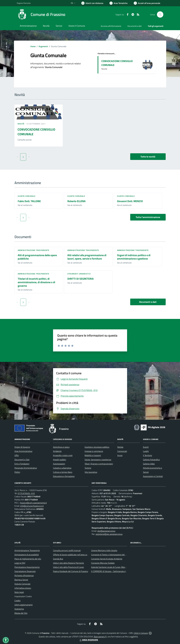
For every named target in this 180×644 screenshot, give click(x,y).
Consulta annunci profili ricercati (67, 550)
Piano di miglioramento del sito (28, 559)
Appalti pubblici (60, 460)
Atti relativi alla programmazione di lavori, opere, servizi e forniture (87, 257)
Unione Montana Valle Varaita (104, 550)
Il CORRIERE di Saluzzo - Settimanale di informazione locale (117, 571)
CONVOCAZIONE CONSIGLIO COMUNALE (117, 63)
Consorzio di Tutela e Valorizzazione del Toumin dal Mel (115, 555)
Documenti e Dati (22, 460)
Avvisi (120, 455)
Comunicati (122, 451)
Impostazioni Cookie (23, 596)
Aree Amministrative (23, 451)
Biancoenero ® (100, 637)
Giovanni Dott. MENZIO (130, 201)
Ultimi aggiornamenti (24, 605)
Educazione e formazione (64, 476)
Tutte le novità (148, 157)
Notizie (120, 447)
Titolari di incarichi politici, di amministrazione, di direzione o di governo (36, 282)
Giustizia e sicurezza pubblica (97, 447)
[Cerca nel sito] (160, 14)
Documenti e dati (148, 302)
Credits (17, 601)
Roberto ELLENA (76, 201)
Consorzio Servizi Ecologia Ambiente (107, 559)
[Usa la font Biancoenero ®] (92, 3)
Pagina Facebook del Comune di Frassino (71, 571)
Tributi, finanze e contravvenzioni (99, 464)
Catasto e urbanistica (62, 468)
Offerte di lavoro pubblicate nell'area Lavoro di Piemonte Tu (79, 555)
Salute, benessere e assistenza (98, 460)
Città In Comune (141, 633)
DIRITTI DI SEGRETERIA (80, 279)
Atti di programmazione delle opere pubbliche (37, 257)
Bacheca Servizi (21, 580)
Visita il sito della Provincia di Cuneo (68, 567)
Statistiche (19, 609)
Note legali (19, 592)
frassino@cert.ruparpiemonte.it (33, 503)
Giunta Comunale (27, 196)
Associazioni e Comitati (153, 476)
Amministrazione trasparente (34, 250)
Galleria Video (149, 464)
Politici (17, 472)
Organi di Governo (22, 447)
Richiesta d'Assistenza (24, 575)
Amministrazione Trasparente (27, 550)
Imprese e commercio (94, 451)
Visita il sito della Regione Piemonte (68, 563)
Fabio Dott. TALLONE (29, 201)
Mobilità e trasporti (93, 455)
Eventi (146, 447)
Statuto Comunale (22, 584)
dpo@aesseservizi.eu (106, 531)
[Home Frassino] (41, 14)
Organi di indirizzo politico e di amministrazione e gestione (134, 257)
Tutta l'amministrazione (148, 217)
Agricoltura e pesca (61, 447)
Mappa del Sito (21, 613)
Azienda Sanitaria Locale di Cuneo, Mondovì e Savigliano (115, 567)
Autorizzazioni (59, 464)
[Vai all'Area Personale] (147, 3)
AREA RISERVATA (89, 640)
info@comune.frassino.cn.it (32, 506)
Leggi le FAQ (20, 563)
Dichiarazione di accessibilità (27, 555)
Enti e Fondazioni (22, 464)
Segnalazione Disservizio (25, 571)
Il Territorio (147, 455)
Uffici (17, 455)
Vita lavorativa (91, 472)
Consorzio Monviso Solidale (103, 563)
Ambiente (57, 451)
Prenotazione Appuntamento (27, 567)
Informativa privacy (23, 588)
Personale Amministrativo (26, 468)
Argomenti (43, 46)
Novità (21, 124)
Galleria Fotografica (151, 460)
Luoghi (146, 451)
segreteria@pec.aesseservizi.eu (109, 534)
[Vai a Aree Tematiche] (118, 3)
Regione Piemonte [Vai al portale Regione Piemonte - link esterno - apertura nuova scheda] (24, 3)
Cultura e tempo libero (63, 472)
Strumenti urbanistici (79, 274)
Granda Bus (58, 559)
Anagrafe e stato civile (63, 455)
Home (33, 46)
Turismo (88, 468)
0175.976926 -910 (26, 493)
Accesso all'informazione (111, 26)
